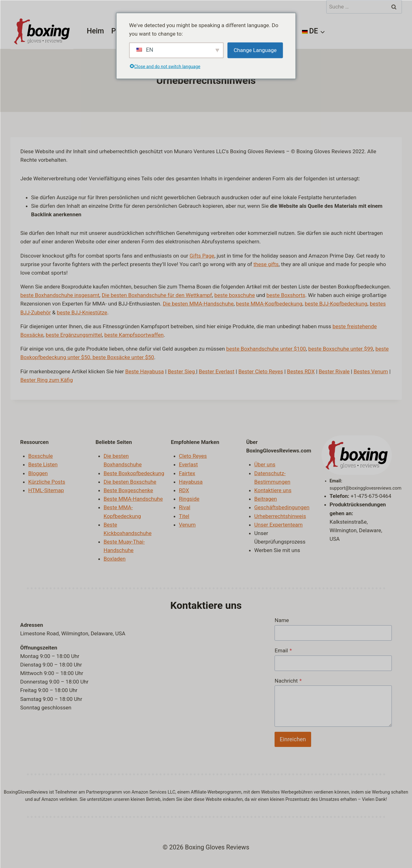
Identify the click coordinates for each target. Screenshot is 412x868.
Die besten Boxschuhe (130, 482)
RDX (184, 490)
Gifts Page (202, 256)
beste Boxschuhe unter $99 (341, 349)
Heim (95, 31)
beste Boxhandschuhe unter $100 (266, 349)
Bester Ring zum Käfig (47, 380)
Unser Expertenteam (279, 525)
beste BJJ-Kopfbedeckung (336, 304)
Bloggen (38, 473)
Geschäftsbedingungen (282, 507)
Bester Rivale (334, 371)
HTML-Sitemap (46, 490)
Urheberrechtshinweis (280, 516)
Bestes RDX (301, 371)
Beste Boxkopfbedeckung (134, 473)
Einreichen (293, 739)
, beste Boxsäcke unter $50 (122, 357)
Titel (184, 516)
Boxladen (115, 559)
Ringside (189, 499)
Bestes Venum (371, 371)
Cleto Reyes (193, 456)
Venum (187, 525)
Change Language (255, 50)
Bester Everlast (217, 371)
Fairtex (187, 473)
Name (282, 620)
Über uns (265, 464)
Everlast (189, 464)
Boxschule (41, 456)
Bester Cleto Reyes (261, 371)
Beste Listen (43, 464)
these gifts (266, 264)
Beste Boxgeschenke (128, 490)
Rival (185, 507)
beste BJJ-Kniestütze (82, 312)
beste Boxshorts (286, 295)
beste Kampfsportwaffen (134, 335)
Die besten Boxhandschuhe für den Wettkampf (157, 295)
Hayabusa (191, 482)
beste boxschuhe (235, 295)
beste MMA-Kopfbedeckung (269, 304)
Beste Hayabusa (145, 371)
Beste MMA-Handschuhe (133, 499)
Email (283, 650)
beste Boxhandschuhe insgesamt (60, 295)
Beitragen (266, 499)
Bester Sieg (181, 371)
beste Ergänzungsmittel (74, 335)
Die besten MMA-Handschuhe (198, 304)
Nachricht (288, 681)
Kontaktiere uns (273, 490)
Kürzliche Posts (47, 482)
